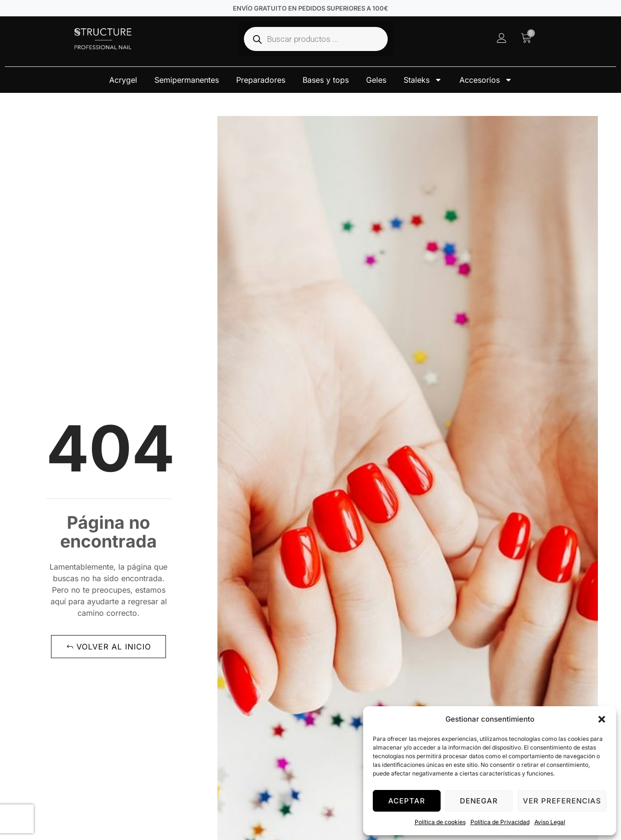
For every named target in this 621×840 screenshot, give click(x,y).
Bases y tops (326, 80)
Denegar (479, 801)
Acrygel (123, 80)
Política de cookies (440, 822)
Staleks (423, 80)
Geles (376, 80)
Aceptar (407, 801)
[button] (602, 719)
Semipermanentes (187, 80)
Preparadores (261, 80)
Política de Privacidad (500, 822)
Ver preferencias (562, 801)
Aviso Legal (550, 822)
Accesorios (486, 80)
